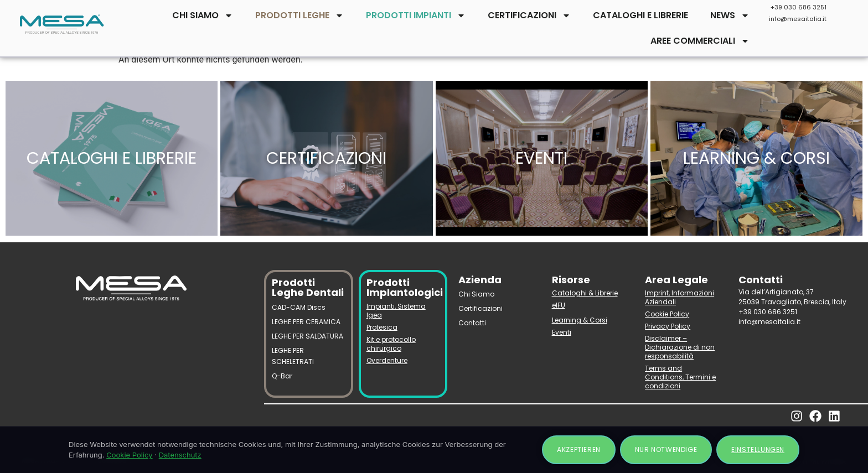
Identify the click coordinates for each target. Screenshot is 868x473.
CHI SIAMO (203, 15)
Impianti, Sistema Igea (396, 311)
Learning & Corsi (580, 320)
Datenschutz (180, 455)
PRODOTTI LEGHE (299, 15)
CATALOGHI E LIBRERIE (640, 15)
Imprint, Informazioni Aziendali (680, 297)
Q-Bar (282, 376)
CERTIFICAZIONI (529, 15)
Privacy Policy (668, 326)
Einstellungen (758, 449)
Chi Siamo (476, 294)
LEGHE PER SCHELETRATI (293, 356)
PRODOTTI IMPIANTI (416, 15)
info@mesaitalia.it (798, 19)
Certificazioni (480, 308)
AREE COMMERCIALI (700, 41)
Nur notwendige (666, 449)
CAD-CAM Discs (299, 307)
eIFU (559, 305)
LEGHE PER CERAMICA (306, 322)
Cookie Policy (667, 314)
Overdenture (387, 360)
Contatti (472, 323)
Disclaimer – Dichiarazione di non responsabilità (680, 347)
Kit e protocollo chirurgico (391, 344)
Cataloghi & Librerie (585, 293)
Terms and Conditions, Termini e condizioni (680, 377)
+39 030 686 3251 (799, 7)
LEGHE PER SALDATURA (308, 336)
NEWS (730, 15)
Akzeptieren (579, 449)
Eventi (562, 332)
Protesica (382, 327)
